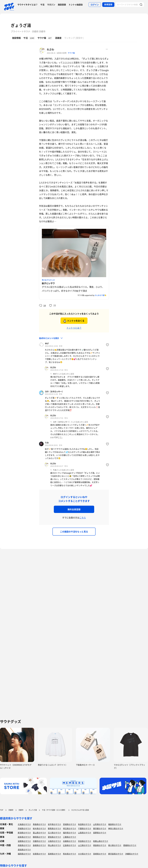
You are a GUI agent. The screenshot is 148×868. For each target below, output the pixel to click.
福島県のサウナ (115, 824)
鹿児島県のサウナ (116, 854)
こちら (83, 518)
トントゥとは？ (74, 328)
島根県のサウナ (39, 845)
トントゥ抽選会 (76, 5)
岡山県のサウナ (54, 845)
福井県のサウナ (70, 833)
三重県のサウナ (70, 837)
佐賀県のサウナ (39, 854)
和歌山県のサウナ (101, 841)
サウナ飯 (71, 53)
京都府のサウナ (39, 841)
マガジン (51, 5)
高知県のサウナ (24, 850)
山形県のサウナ (100, 824)
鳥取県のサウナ (24, 845)
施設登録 (62, 5)
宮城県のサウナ (70, 824)
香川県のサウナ (115, 845)
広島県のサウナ (70, 845)
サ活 (42, 5)
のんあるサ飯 (100, 295)
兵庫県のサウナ (70, 841)
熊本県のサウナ (70, 854)
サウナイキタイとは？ (28, 5)
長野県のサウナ (100, 833)
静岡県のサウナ (39, 837)
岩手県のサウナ (54, 824)
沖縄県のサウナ (132, 854)
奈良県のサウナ (85, 841)
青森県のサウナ (39, 824)
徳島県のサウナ (100, 845)
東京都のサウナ (100, 828)
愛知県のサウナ (54, 837)
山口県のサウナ (85, 845)
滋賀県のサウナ (24, 841)
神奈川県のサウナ (116, 828)
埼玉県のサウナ (70, 828)
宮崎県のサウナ (100, 854)
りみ (47, 443)
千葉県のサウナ (85, 828)
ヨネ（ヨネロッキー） (54, 391)
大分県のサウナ (85, 854)
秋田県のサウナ (85, 824)
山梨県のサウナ (85, 833)
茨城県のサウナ (24, 828)
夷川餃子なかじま (48, 280)
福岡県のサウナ (24, 854)
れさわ (50, 49)
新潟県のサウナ (24, 833)
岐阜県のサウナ (24, 837)
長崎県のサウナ (54, 854)
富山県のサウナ (39, 833)
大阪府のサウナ (54, 841)
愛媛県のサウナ (130, 845)
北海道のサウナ (24, 824)
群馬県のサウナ (54, 828)
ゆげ (47, 343)
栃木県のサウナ (39, 828)
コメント (65, 374)
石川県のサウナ (54, 833)
